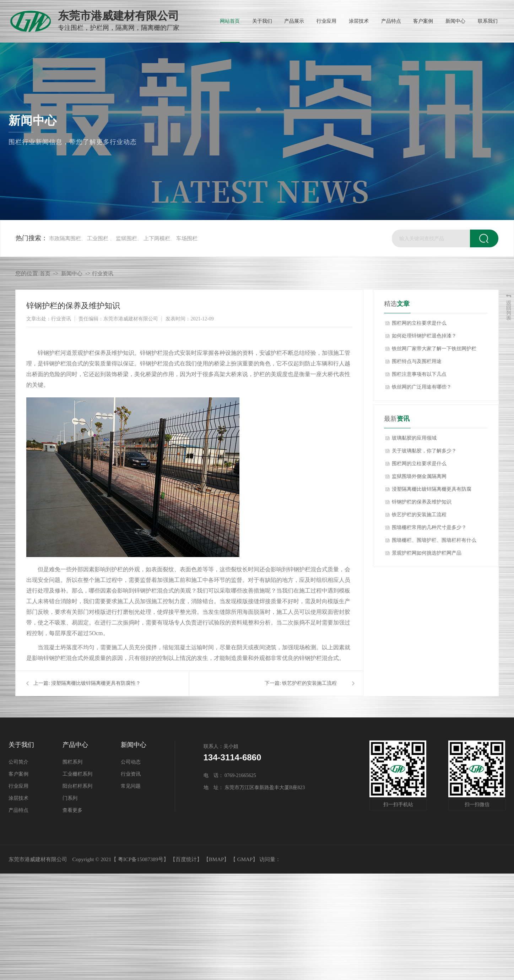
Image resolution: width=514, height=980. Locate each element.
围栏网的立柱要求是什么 (419, 323)
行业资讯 (103, 274)
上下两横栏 (157, 238)
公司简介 (18, 762)
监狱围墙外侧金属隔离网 (419, 476)
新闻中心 (72, 274)
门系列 (70, 798)
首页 (45, 274)
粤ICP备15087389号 (141, 859)
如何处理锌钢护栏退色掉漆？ (424, 336)
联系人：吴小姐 (221, 746)
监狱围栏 (126, 238)
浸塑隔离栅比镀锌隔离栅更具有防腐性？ (96, 683)
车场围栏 (187, 238)
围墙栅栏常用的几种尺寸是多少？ (429, 527)
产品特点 (18, 810)
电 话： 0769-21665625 (230, 775)
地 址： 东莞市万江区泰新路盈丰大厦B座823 (254, 788)
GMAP (245, 859)
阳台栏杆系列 (77, 786)
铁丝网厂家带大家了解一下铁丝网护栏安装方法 (434, 351)
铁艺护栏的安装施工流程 (309, 683)
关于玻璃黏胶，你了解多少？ (424, 451)
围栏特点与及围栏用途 (417, 361)
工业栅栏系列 (77, 774)
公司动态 (131, 762)
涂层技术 (18, 798)
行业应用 (18, 786)
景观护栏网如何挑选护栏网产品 (427, 553)
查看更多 (72, 810)
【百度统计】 (186, 859)
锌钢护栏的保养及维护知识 (422, 502)
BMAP (217, 859)
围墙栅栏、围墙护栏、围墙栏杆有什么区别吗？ (434, 542)
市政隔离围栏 (65, 238)
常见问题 (131, 786)
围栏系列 (72, 762)
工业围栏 (98, 238)
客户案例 (18, 774)
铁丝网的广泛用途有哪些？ (422, 387)
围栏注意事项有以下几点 (419, 374)
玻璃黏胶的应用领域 (414, 438)
